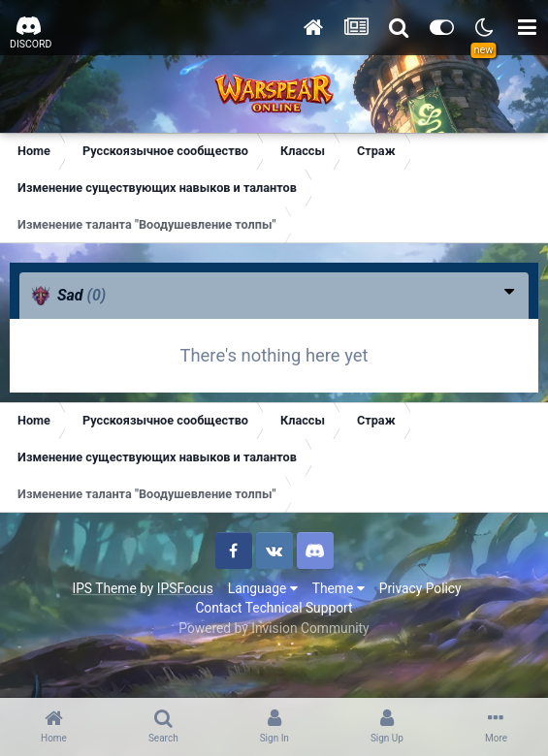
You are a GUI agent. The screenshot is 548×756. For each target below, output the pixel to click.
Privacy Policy (420, 588)
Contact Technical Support (274, 608)
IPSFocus (185, 588)
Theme (338, 588)
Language (263, 588)
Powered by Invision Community (274, 628)
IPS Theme (104, 588)
